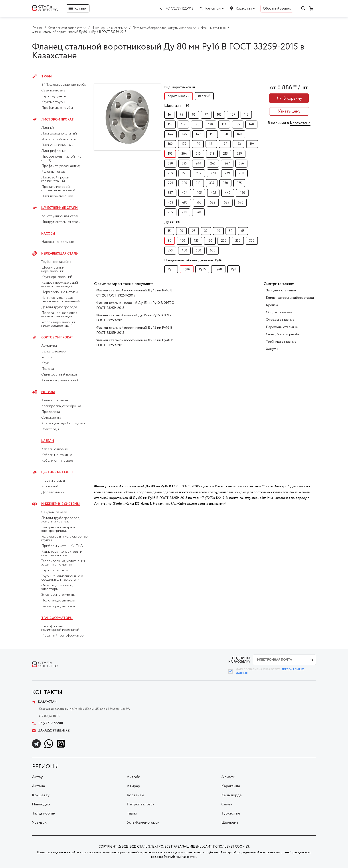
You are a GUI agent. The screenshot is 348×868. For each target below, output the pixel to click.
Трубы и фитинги (54, 570)
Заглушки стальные (281, 290)
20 (181, 231)
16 (169, 115)
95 (181, 115)
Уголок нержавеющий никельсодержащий (59, 324)
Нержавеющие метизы (59, 292)
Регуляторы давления (58, 606)
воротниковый (179, 96)
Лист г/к (48, 128)
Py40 (218, 269)
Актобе (133, 777)
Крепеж (272, 305)
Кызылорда (231, 795)
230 (170, 164)
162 (170, 144)
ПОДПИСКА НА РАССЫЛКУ (239, 660)
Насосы (48, 234)
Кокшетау (41, 795)
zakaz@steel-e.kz (51, 731)
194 (252, 144)
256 (241, 164)
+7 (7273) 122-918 (180, 9)
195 (170, 154)
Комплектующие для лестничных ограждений (60, 300)
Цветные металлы (57, 473)
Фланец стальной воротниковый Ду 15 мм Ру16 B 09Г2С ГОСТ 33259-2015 (134, 293)
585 (227, 203)
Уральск (39, 823)
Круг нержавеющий (57, 277)
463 (170, 203)
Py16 (187, 269)
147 (198, 134)
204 (184, 154)
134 (224, 125)
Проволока (51, 412)
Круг (45, 363)
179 (184, 144)
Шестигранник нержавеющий (53, 269)
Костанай (135, 795)
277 (199, 173)
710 (184, 212)
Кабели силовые (55, 449)
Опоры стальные (279, 312)
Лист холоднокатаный (59, 134)
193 (238, 144)
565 (199, 203)
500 (199, 251)
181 (211, 144)
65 (243, 231)
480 (185, 203)
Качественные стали (59, 208)
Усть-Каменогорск (143, 823)
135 (238, 125)
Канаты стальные (55, 400)
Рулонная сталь (53, 172)
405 (199, 193)
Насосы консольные (58, 242)
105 (219, 115)
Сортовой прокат (57, 338)
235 (184, 164)
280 (241, 173)
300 (185, 183)
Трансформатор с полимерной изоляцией (60, 628)
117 (183, 125)
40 (218, 231)
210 (198, 154)
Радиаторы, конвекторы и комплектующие (62, 554)
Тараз (132, 813)
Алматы (228, 777)
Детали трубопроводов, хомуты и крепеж (60, 520)
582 (213, 203)
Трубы (46, 77)
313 (198, 183)
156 (212, 134)
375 (239, 183)
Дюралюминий (53, 492)
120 (197, 125)
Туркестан (231, 813)
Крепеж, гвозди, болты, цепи (64, 423)
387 (170, 193)
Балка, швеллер (53, 352)
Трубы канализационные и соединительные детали (62, 578)
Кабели (48, 441)
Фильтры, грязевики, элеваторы (57, 587)
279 (227, 173)
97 (206, 115)
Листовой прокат (57, 120)
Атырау (133, 786)
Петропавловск (141, 804)
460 (242, 193)
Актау (37, 777)
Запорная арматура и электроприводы (58, 529)
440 (228, 193)
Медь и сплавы (53, 481)
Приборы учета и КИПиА (62, 546)
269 (170, 173)
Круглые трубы (53, 102)
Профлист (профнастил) (61, 166)
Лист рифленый (54, 151)
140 (251, 125)
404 (185, 193)
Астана (39, 786)
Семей (227, 804)
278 (213, 173)
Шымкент (230, 823)
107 (233, 115)
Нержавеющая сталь (59, 254)
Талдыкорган (44, 813)
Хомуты (272, 349)
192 (225, 144)
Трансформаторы (57, 618)
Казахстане (300, 123)
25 (194, 231)
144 (170, 134)
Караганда (231, 786)
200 (224, 241)
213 (212, 154)
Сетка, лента (51, 418)
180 (198, 144)
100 (183, 241)
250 (238, 241)
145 (184, 134)
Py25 (202, 269)
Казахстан (244, 9)
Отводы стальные (280, 320)
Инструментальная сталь (61, 222)
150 (210, 241)
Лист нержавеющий (57, 196)
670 (241, 203)
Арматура (49, 346)
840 (198, 212)
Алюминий (50, 486)
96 (194, 115)
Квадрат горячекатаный (60, 380)
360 (225, 183)
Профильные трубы (57, 108)
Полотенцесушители (58, 601)
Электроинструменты (58, 595)
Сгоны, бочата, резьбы (283, 334)
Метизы (48, 392)
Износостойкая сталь (58, 139)
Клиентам (213, 9)
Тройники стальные (281, 342)
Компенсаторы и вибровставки (290, 298)
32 (206, 231)
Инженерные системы (60, 504)
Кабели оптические (57, 461)
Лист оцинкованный (57, 145)
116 (170, 125)
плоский (204, 96)
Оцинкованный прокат (59, 375)
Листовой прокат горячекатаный (55, 179)
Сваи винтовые (53, 91)
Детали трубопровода (59, 307)
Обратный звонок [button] (277, 9)
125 (196, 241)
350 (170, 251)
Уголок (47, 357)
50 (231, 231)
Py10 (171, 269)
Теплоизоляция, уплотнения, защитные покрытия (63, 563)
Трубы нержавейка (56, 262)
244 (198, 164)
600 (213, 251)
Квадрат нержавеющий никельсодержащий (60, 285)
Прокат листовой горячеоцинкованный (58, 189)
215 (225, 154)
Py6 (233, 269)
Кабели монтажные (57, 455)
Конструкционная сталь (60, 216)
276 (185, 173)
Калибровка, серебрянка (61, 406)
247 (227, 164)
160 (239, 134)
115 (246, 115)
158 (226, 134)
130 (211, 125)
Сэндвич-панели (54, 512)
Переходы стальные (282, 327)
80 (170, 241)
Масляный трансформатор (62, 636)
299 (170, 183)
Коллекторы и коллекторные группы (64, 538)
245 (213, 164)
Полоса (48, 369)
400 (184, 251)
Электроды (50, 429)
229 (239, 154)
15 (169, 231)
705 (170, 212)
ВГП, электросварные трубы (64, 85)
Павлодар (41, 804)
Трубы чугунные (54, 96)
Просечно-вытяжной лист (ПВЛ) (62, 158)
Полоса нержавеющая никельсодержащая (59, 315)
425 (213, 193)
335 (212, 183)
